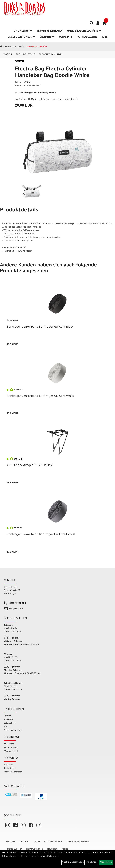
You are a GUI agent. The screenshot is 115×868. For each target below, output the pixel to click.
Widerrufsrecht (11, 751)
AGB (6, 727)
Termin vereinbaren (50, 31)
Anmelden (8, 765)
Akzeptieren (106, 862)
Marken (65, 849)
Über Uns (47, 37)
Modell (8, 55)
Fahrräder (24, 842)
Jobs (105, 37)
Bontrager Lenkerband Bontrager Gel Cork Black (40, 327)
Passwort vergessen (13, 772)
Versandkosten (11, 748)
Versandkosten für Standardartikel (61, 99)
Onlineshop (23, 31)
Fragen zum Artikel (51, 55)
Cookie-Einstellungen (73, 862)
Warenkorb (9, 744)
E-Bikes (37, 842)
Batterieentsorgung (13, 730)
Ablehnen (92, 862)
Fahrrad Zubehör (15, 47)
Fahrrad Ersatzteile (53, 842)
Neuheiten (52, 849)
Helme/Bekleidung (35, 849)
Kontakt (7, 716)
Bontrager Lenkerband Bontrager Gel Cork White (41, 396)
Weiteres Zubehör (37, 47)
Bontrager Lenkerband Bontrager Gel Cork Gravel (41, 535)
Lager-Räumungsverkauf (78, 842)
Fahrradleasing (87, 37)
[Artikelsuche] (92, 24)
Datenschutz (10, 723)
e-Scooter (11, 842)
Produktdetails (26, 55)
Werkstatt (66, 37)
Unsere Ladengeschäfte (84, 31)
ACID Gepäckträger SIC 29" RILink (29, 466)
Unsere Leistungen (21, 37)
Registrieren (9, 768)
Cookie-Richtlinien (49, 856)
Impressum (9, 720)
